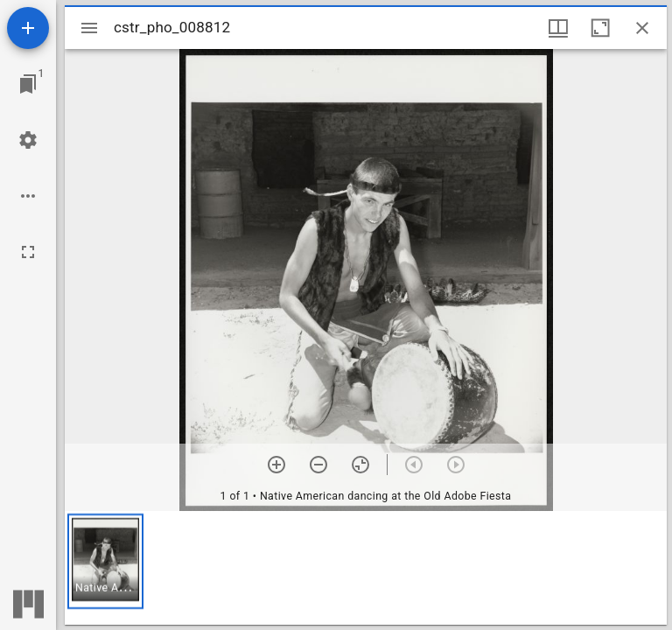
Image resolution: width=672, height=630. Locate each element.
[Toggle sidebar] (89, 28)
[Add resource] (28, 28)
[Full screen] (28, 252)
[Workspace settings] (28, 140)
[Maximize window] (600, 28)
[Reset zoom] (360, 465)
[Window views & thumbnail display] (558, 28)
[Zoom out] (318, 465)
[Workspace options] (28, 196)
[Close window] (642, 28)
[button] (105, 561)
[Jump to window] (28, 84)
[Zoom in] (276, 465)
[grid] (366, 568)
